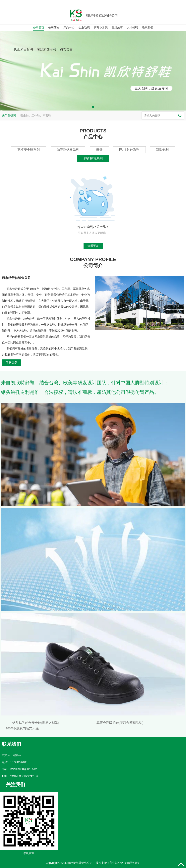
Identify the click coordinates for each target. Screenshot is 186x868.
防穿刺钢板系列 (68, 150)
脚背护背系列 (93, 158)
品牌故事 (117, 27)
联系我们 (148, 27)
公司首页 (39, 27)
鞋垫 (99, 150)
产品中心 (69, 27)
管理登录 (132, 863)
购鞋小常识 (101, 27)
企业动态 (84, 27)
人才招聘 (132, 27)
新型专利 (162, 150)
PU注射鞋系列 (129, 150)
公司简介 (54, 27)
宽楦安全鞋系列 (29, 150)
